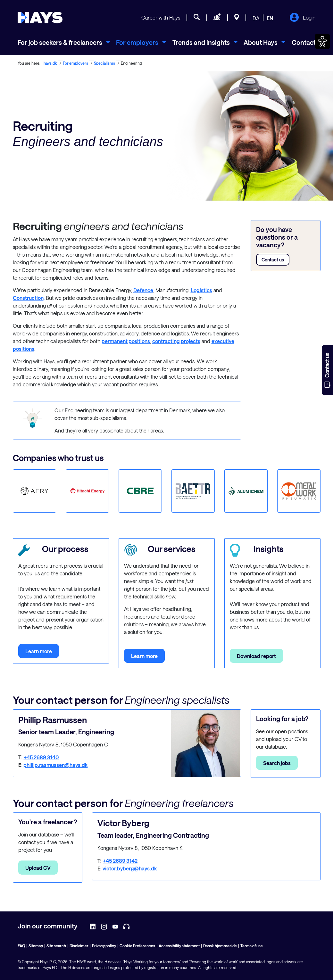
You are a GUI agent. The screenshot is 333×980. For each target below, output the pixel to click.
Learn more (39, 651)
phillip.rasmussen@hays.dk (56, 765)
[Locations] (237, 18)
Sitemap (36, 946)
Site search (56, 946)
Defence (143, 290)
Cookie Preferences (137, 946)
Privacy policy (104, 946)
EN (270, 18)
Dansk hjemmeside (220, 946)
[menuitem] (64, 42)
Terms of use (252, 946)
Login (302, 18)
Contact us (273, 260)
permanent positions (126, 341)
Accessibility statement (179, 946)
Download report (256, 656)
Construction (28, 298)
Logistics (201, 290)
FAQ (21, 946)
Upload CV (38, 868)
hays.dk (50, 63)
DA (256, 18)
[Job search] (197, 18)
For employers (75, 63)
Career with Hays (161, 17)
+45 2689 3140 (41, 757)
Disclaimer (79, 946)
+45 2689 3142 (120, 861)
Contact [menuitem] (304, 42)
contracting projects (176, 341)
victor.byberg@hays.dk (130, 868)
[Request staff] (217, 18)
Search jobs (277, 763)
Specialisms (104, 63)
